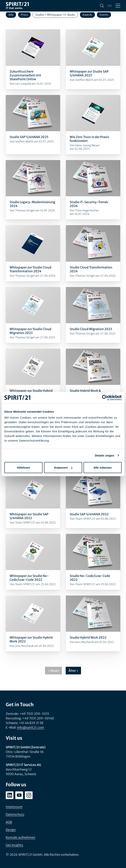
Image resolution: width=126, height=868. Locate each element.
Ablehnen (23, 468)
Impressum (14, 807)
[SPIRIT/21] (17, 6)
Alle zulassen (103, 468)
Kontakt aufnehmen (20, 837)
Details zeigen (104, 455)
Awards (87, 15)
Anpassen (63, 468)
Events (104, 15)
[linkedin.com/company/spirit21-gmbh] (10, 795)
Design (11, 830)
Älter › (73, 671)
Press (24, 15)
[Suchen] (102, 6)
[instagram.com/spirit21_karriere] (29, 795)
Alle (11, 15)
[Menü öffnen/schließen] (118, 6)
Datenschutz (15, 814)
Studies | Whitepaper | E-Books (55, 15)
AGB (9, 822)
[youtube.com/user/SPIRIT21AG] (19, 795)
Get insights (14, 845)
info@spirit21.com (31, 727)
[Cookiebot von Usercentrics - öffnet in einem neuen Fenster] (105, 398)
